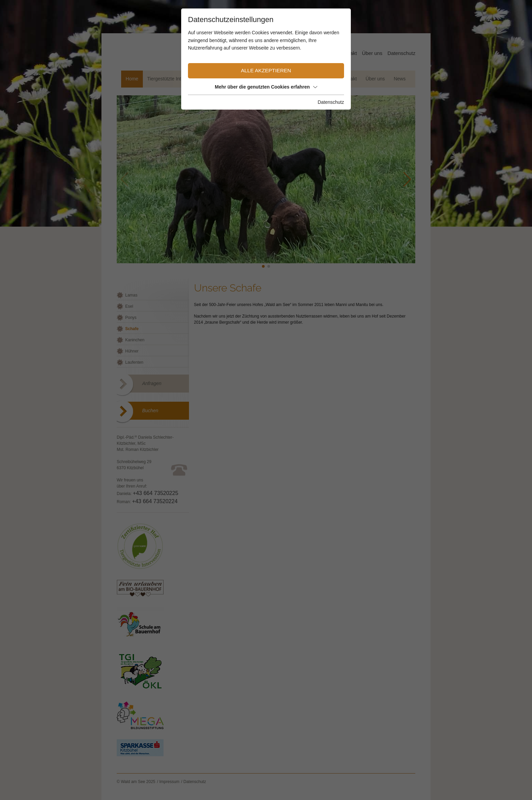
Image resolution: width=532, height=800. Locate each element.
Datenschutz (331, 102)
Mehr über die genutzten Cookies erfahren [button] (266, 87)
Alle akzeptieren (266, 70)
